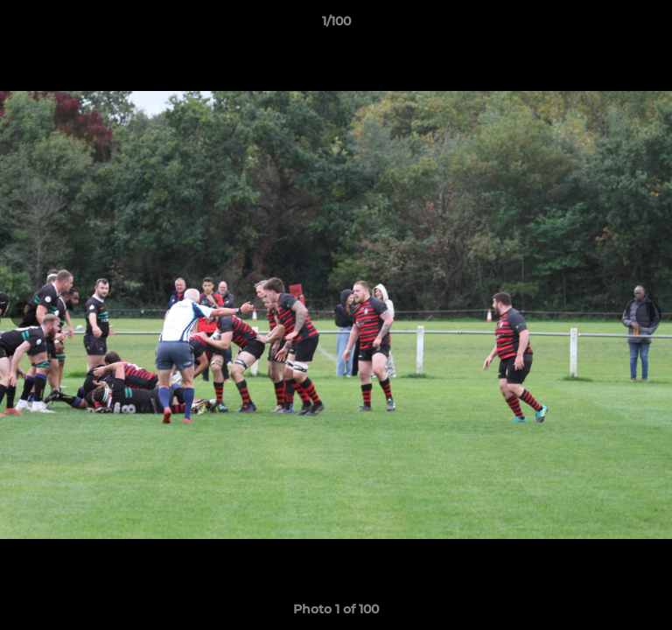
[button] (651, 25)
